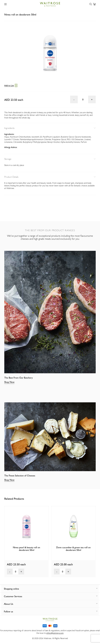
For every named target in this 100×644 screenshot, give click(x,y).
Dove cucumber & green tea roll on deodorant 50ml (73, 549)
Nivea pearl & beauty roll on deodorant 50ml (26, 549)
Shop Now (9, 382)
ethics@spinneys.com (55, 633)
